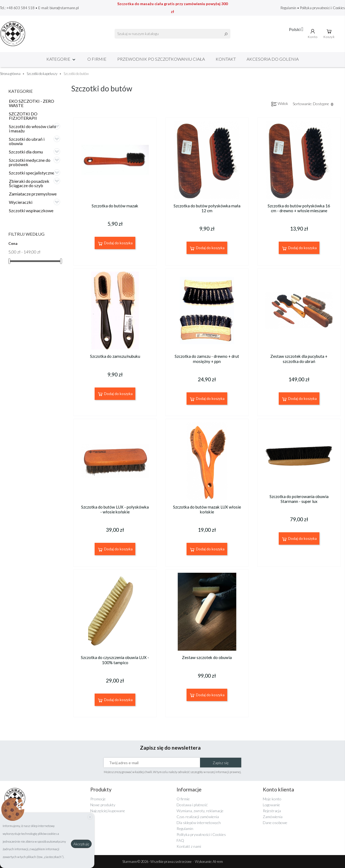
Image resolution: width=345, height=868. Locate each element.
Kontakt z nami (189, 846)
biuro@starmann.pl (64, 8)
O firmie (97, 59)
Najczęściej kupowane (108, 811)
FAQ (180, 840)
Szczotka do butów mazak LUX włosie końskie (207, 509)
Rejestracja (272, 811)
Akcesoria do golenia (273, 59)
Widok (280, 104)
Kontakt (226, 59)
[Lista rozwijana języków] (296, 29)
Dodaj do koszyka (115, 243)
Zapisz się (221, 763)
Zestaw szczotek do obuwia (207, 657)
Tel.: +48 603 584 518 (17, 8)
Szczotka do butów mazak (115, 206)
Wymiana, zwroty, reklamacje (200, 811)
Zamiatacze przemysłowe (33, 194)
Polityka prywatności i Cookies (322, 8)
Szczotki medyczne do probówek (30, 162)
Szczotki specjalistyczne (32, 173)
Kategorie (61, 59)
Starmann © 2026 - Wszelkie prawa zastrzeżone (157, 862)
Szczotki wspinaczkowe (31, 210)
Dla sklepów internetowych (199, 823)
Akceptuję (81, 844)
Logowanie (271, 805)
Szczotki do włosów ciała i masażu (32, 128)
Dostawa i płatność (192, 805)
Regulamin (289, 8)
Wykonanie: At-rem (209, 862)
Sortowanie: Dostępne (313, 104)
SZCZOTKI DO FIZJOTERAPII (23, 116)
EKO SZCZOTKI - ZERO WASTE (32, 103)
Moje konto (272, 799)
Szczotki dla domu (26, 152)
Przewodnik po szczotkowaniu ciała (161, 59)
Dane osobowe (275, 823)
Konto (313, 33)
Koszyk (329, 33)
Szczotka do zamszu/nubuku (115, 356)
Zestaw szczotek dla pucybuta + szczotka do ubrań (299, 359)
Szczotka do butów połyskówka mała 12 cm (207, 208)
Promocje (98, 799)
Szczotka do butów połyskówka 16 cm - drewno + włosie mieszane (299, 208)
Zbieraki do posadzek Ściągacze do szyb (29, 183)
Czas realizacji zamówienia (198, 817)
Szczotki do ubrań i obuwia (27, 141)
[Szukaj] (172, 34)
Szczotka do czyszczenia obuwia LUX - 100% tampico (115, 660)
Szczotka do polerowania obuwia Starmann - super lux (299, 499)
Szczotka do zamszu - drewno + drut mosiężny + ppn (207, 359)
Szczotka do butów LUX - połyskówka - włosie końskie (115, 509)
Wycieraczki (21, 202)
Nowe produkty (103, 805)
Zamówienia (273, 817)
